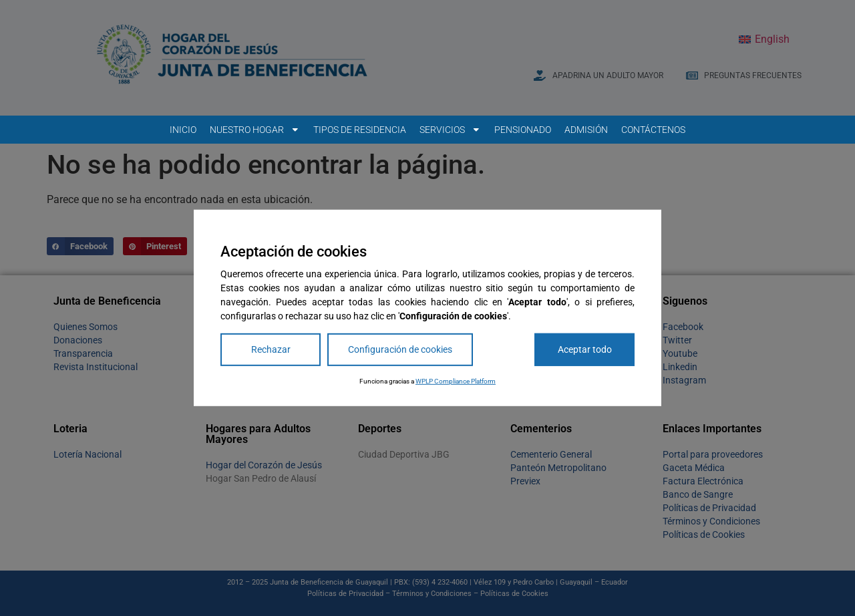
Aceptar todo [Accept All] (585, 349)
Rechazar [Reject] (271, 349)
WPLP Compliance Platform (456, 381)
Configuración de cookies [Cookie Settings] (400, 349)
